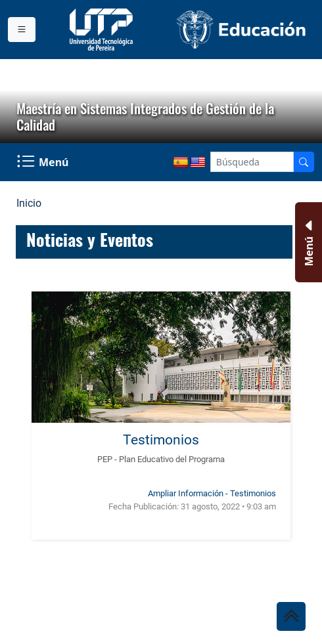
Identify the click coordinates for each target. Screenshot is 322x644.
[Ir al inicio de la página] (291, 616)
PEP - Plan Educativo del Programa (161, 459)
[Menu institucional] (22, 30)
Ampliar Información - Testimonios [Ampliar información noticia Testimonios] (212, 493)
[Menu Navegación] (44, 162)
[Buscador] (304, 162)
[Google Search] (252, 162)
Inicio (29, 203)
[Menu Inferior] (307, 242)
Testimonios (161, 440)
